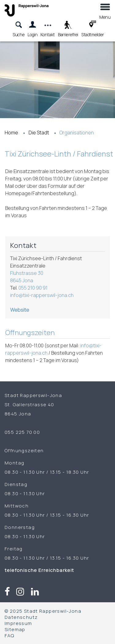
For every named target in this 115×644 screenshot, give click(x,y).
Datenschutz (21, 617)
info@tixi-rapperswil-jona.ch (42, 295)
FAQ (9, 635)
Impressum (18, 623)
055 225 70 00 (22, 432)
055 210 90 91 (33, 288)
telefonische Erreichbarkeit (40, 570)
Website (20, 310)
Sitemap (15, 629)
